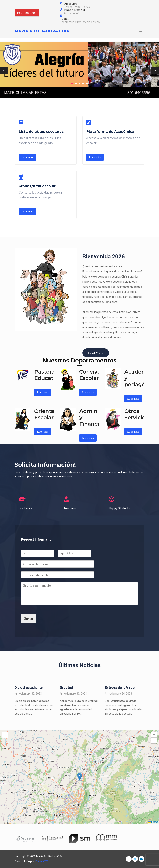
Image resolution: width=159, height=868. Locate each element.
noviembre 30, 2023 (30, 694)
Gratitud (66, 688)
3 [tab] (79, 83)
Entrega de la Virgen (121, 688)
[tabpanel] (79, 70)
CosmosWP (42, 862)
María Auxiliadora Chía (42, 31)
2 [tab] (76, 83)
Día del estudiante (29, 688)
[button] (80, 777)
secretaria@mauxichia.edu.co (81, 22)
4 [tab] (83, 83)
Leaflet (153, 822)
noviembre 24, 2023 (120, 694)
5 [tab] (87, 83)
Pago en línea (27, 13)
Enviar (29, 618)
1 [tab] (72, 83)
